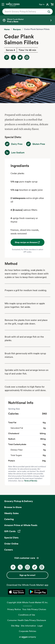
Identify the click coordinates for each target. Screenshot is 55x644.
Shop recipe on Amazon (27, 242)
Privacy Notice (14, 609)
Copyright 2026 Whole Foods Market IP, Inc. (27, 602)
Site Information (28, 626)
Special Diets (11, 538)
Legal (40, 626)
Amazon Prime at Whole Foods (21, 525)
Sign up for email (27, 575)
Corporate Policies (27, 631)
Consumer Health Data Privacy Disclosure (27, 620)
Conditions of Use (27, 615)
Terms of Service (31, 481)
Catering (9, 519)
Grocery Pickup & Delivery (19, 501)
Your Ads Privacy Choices (34, 609)
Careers (9, 550)
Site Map (15, 626)
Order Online (11, 544)
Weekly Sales (11, 513)
